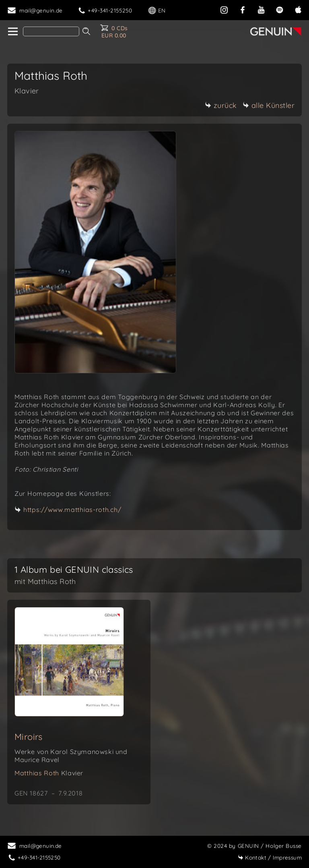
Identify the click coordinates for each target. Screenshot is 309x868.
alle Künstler (269, 105)
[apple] (298, 9)
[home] (12, 32)
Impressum (270, 857)
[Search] (51, 31)
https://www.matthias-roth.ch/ (72, 510)
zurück (221, 105)
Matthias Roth (49, 773)
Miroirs (29, 737)
